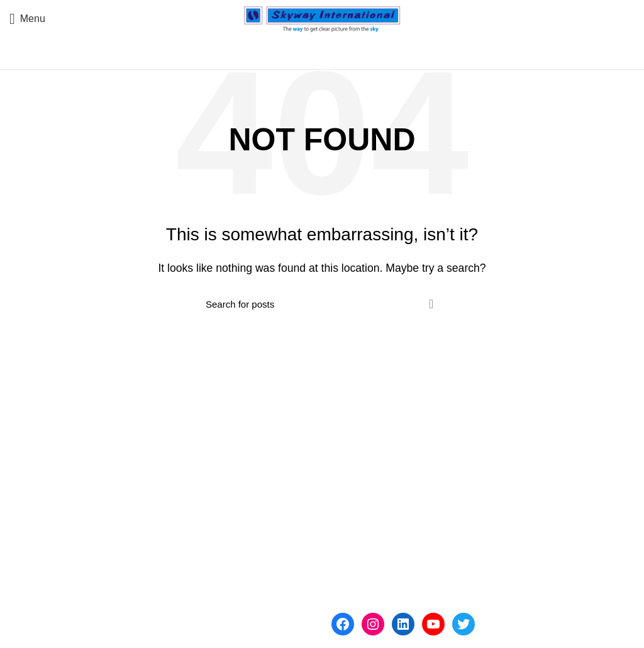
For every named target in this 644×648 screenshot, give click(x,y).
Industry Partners (370, 498)
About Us (352, 451)
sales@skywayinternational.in (115, 604)
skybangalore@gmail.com (242, 604)
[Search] (322, 304)
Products (351, 474)
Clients (347, 521)
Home (345, 427)
